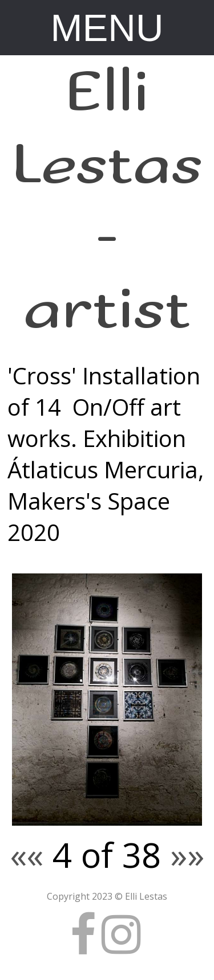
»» (187, 855)
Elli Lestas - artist (107, 202)
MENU (107, 28)
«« (27, 855)
